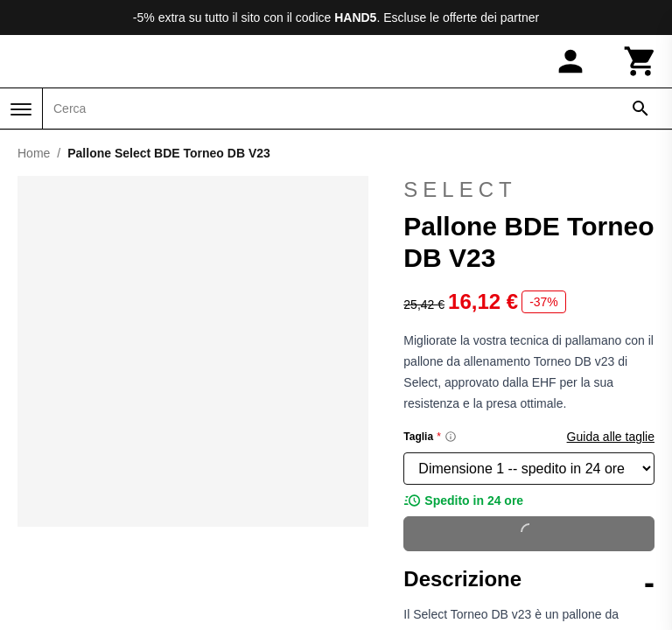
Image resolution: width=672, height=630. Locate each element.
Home (34, 153)
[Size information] (451, 437)
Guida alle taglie (611, 437)
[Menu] (21, 109)
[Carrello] (640, 61)
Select (529, 190)
